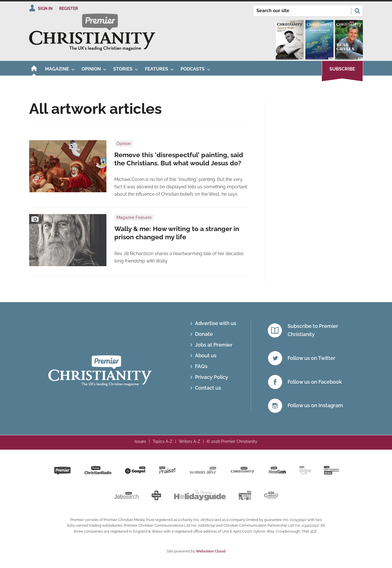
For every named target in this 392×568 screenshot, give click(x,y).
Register (68, 8)
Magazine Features (134, 217)
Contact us (208, 388)
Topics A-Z (162, 441)
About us (206, 355)
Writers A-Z (189, 441)
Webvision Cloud (211, 551)
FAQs (201, 366)
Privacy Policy (212, 377)
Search (357, 11)
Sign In (45, 8)
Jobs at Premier (214, 345)
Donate (204, 334)
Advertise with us (216, 323)
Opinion (124, 144)
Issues (140, 441)
